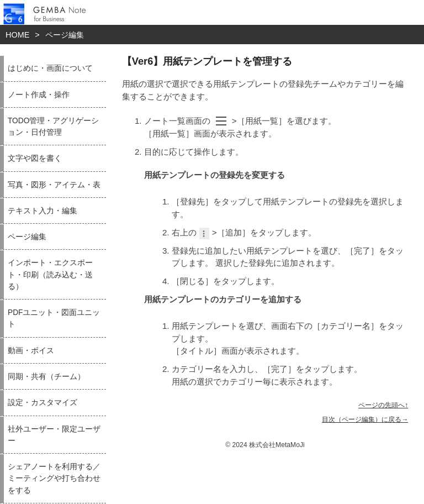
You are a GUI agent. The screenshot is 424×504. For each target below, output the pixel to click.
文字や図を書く (35, 158)
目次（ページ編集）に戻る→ (365, 419)
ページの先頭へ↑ (383, 405)
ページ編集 (65, 35)
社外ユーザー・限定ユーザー (54, 435)
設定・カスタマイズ (43, 403)
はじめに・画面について (50, 68)
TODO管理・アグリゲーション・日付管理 (53, 127)
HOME (17, 35)
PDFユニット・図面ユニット (54, 318)
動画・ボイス (31, 351)
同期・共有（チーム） (46, 377)
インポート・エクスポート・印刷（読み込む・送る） (50, 275)
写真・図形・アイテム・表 (54, 185)
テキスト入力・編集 (43, 211)
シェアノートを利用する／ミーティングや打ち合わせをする (54, 479)
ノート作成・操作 (39, 95)
